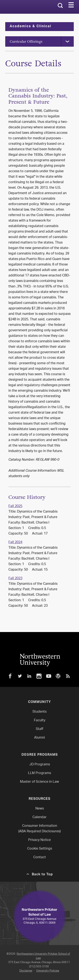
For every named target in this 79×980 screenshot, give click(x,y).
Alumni (39, 738)
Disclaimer (26, 971)
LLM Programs (39, 773)
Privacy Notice (39, 840)
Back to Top (42, 875)
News (40, 809)
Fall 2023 (15, 579)
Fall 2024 (15, 542)
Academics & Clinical (30, 27)
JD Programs (40, 765)
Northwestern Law (24, 7)
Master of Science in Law (39, 782)
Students (39, 712)
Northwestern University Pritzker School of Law (43, 956)
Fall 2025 (15, 506)
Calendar (39, 817)
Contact (40, 857)
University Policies (48, 971)
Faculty (40, 721)
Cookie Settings (40, 849)
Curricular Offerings (26, 41)
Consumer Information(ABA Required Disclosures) (39, 829)
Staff (39, 729)
